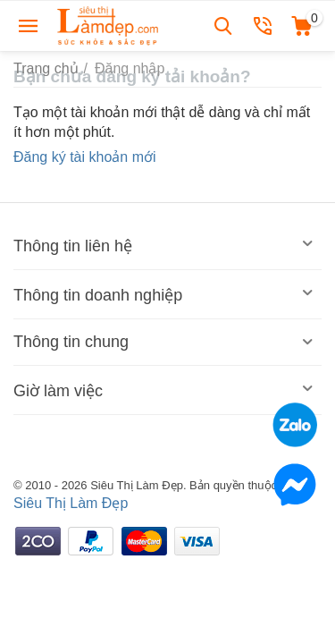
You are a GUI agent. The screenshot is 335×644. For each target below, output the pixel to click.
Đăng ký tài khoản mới (85, 157)
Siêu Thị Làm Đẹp (71, 503)
